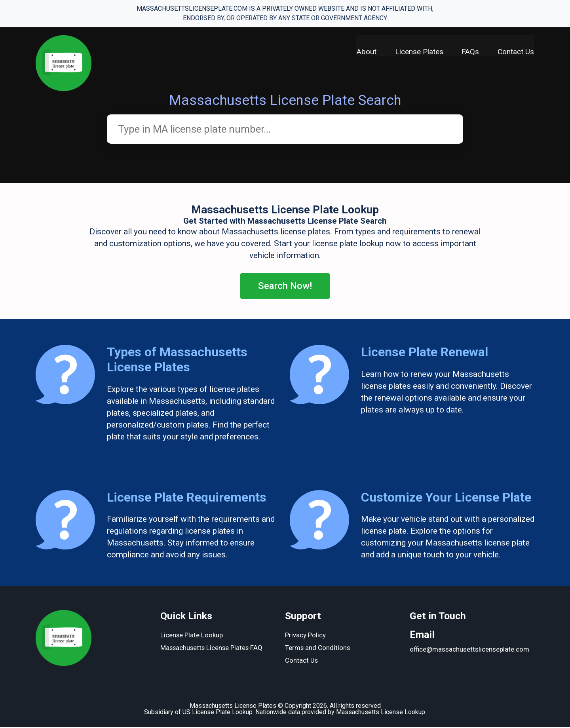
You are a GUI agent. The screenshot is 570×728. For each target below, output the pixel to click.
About (365, 52)
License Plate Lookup (192, 637)
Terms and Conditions (318, 649)
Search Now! (285, 287)
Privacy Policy (305, 637)
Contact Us (516, 52)
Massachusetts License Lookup (381, 713)
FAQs (470, 52)
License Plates (418, 52)
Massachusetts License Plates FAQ (213, 649)
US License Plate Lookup (218, 713)
